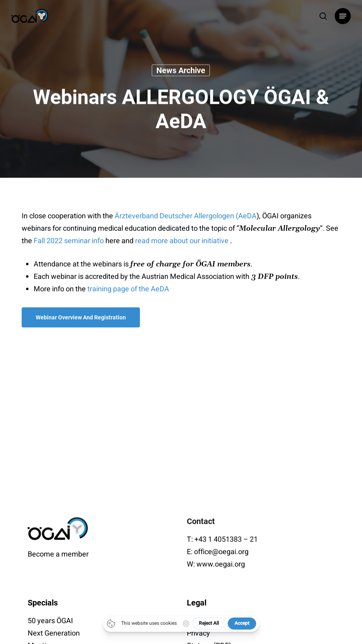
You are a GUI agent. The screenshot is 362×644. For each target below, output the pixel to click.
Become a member (58, 554)
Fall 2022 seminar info (69, 241)
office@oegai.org (221, 552)
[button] (343, 16)
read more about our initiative (183, 241)
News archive (181, 71)
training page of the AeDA (128, 289)
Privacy (198, 633)
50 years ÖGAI (50, 621)
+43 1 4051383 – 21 (226, 539)
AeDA (247, 216)
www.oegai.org (221, 564)
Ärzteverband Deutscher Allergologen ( (176, 216)
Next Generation (54, 633)
